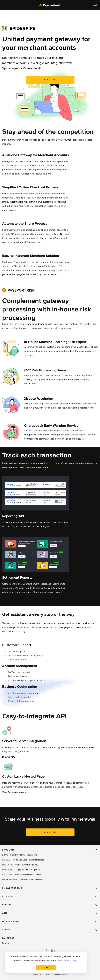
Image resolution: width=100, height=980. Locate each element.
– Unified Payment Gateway (20, 865)
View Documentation (13, 792)
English (5, 943)
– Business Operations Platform (22, 875)
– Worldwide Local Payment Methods (23, 860)
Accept (46, 967)
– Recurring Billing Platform (22, 880)
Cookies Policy (70, 961)
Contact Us (50, 80)
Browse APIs (9, 757)
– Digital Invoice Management (21, 870)
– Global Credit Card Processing (20, 855)
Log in (95, 5)
